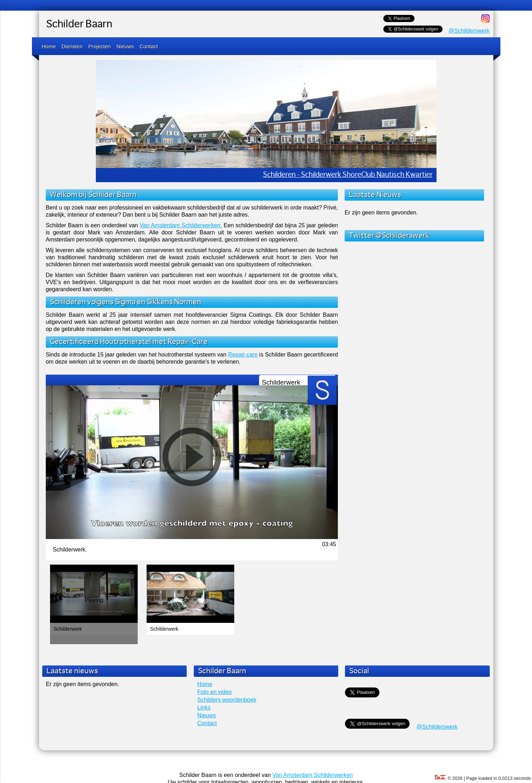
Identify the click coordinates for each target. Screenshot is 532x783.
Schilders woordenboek (227, 700)
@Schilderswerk (469, 31)
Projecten (100, 46)
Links (204, 708)
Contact (149, 46)
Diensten (72, 46)
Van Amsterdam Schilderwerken (312, 775)
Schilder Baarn (79, 25)
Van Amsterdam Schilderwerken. (181, 225)
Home (49, 46)
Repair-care (243, 355)
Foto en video (215, 692)
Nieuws (125, 46)
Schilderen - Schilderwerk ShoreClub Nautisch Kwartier (348, 175)
